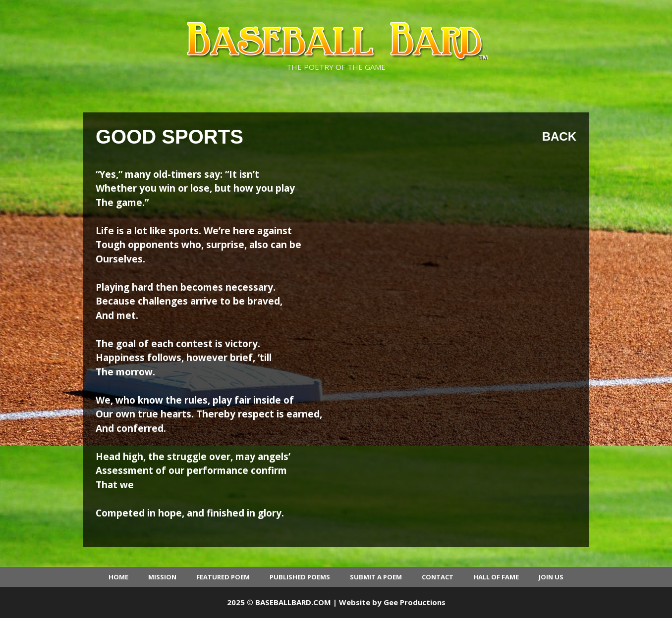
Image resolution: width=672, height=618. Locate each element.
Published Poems (300, 577)
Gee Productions (415, 602)
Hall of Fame (496, 577)
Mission (162, 577)
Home (118, 577)
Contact (438, 577)
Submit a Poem (376, 577)
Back (559, 136)
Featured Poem (223, 577)
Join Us (551, 577)
